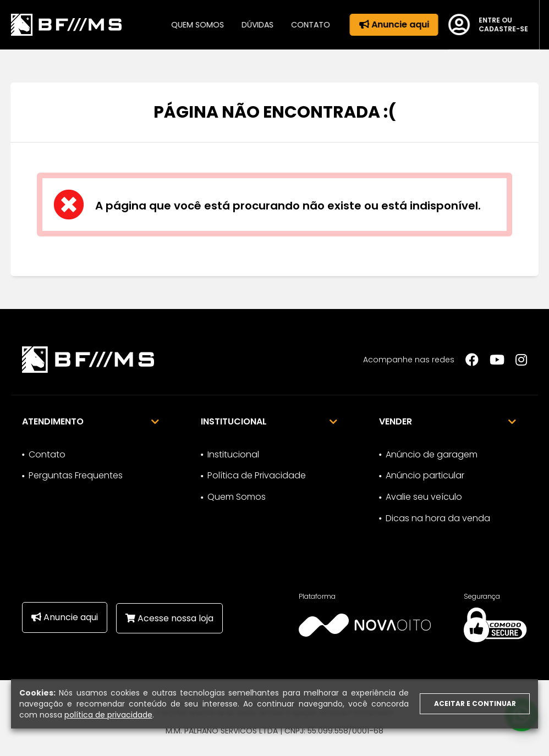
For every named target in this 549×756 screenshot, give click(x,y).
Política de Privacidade (257, 475)
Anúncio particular (425, 475)
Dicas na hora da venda (438, 518)
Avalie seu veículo (424, 497)
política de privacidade (108, 715)
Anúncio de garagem (432, 454)
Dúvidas (253, 25)
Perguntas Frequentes (76, 475)
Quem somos (193, 25)
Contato (306, 25)
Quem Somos (237, 497)
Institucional (233, 454)
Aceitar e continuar (475, 703)
